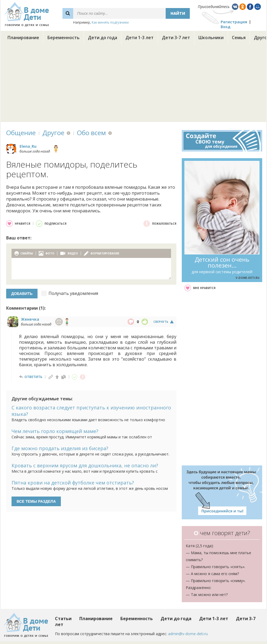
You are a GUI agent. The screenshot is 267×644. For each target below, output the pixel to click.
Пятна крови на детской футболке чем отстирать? (73, 483)
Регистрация (234, 22)
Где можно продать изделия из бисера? (60, 448)
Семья (239, 38)
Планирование (23, 38)
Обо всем (91, 133)
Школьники (211, 38)
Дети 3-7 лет (176, 38)
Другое (53, 133)
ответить (33, 377)
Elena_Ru (28, 146)
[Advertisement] (133, 84)
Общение (21, 133)
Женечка (30, 319)
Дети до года (103, 38)
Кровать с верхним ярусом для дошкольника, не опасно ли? (85, 465)
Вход (226, 27)
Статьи (63, 619)
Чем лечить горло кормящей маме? (55, 431)
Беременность (64, 38)
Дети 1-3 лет (140, 38)
